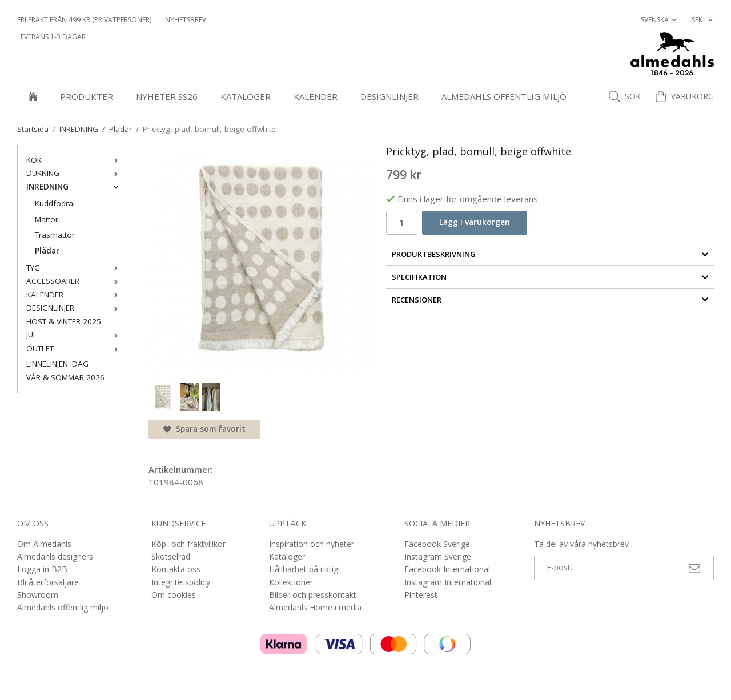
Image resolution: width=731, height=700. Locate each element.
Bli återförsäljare (48, 582)
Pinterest (421, 595)
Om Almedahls (44, 544)
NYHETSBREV (186, 20)
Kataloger (246, 96)
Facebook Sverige (437, 544)
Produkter (87, 96)
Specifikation (550, 277)
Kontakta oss (176, 569)
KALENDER (316, 96)
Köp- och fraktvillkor (188, 544)
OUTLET (75, 348)
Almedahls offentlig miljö (504, 96)
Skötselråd (171, 556)
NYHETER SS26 (167, 96)
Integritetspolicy (181, 582)
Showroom (38, 595)
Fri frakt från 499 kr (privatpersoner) (84, 20)
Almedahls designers (55, 556)
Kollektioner (291, 582)
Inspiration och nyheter (312, 544)
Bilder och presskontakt (313, 595)
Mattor (47, 219)
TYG (75, 268)
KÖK (75, 160)
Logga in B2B (42, 569)
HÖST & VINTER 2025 (64, 321)
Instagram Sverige (438, 556)
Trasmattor (55, 235)
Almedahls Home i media (315, 607)
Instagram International (448, 582)
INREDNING (75, 187)
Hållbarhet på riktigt (305, 569)
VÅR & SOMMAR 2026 (65, 377)
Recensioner (550, 300)
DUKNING (75, 173)
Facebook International (447, 569)
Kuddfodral (55, 203)
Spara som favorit (204, 429)
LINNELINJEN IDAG (57, 364)
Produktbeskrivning (550, 254)
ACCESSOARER (75, 281)
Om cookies (174, 595)
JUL (75, 335)
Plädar (47, 251)
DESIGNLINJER (389, 96)
